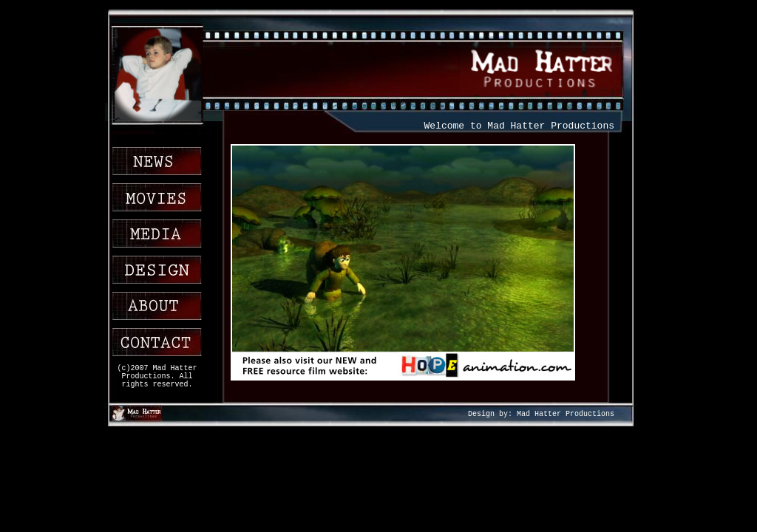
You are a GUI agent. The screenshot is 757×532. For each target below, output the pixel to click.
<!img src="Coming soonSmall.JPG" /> (415, 267)
